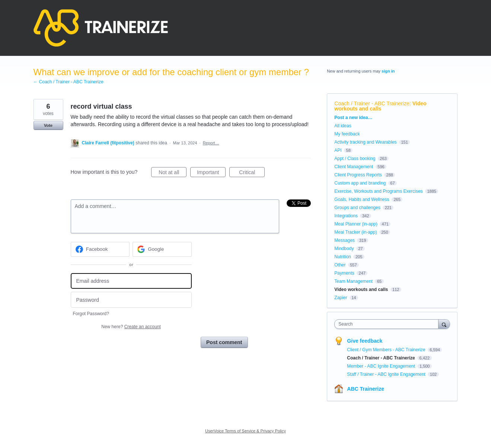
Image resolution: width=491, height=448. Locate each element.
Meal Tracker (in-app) (356, 232)
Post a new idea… (353, 118)
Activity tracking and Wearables (365, 142)
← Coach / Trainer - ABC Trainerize (68, 82)
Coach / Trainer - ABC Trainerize (372, 103)
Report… (211, 143)
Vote (48, 125)
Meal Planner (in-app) (356, 224)
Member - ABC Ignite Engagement (382, 366)
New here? (131, 327)
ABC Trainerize (366, 389)
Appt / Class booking (355, 159)
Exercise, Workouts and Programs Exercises (378, 191)
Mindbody (344, 249)
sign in (388, 71)
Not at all (173, 173)
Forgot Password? (91, 314)
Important (211, 173)
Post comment (224, 342)
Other (340, 265)
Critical (252, 173)
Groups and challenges (357, 208)
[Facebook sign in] (100, 249)
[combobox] (388, 324)
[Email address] (131, 281)
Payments (344, 273)
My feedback (347, 134)
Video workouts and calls (380, 106)
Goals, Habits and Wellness (362, 199)
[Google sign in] (162, 249)
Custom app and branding (360, 183)
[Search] (444, 324)
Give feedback (365, 341)
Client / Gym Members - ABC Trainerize (387, 350)
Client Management (354, 167)
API (338, 150)
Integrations (346, 216)
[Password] (131, 300)
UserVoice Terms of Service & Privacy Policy (245, 431)
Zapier (341, 298)
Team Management (353, 281)
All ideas (343, 126)
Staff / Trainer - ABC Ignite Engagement (387, 374)
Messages (345, 240)
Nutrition (343, 257)
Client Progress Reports (358, 175)
